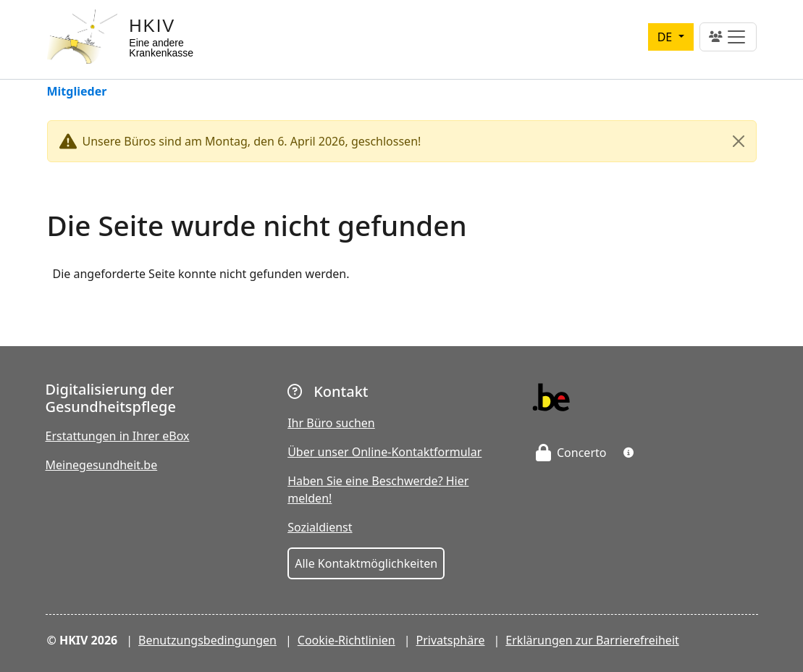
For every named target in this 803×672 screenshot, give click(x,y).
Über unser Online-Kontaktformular (384, 452)
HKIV (152, 26)
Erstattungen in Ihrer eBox (118, 436)
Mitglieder (77, 92)
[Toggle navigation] (728, 37)
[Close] (739, 141)
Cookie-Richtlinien (346, 640)
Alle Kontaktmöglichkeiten (366, 563)
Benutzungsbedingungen (207, 640)
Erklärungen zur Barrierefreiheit (592, 640)
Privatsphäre (451, 640)
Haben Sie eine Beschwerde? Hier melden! (378, 490)
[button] (628, 453)
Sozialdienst (320, 527)
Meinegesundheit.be (102, 465)
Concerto (571, 453)
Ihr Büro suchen (331, 423)
